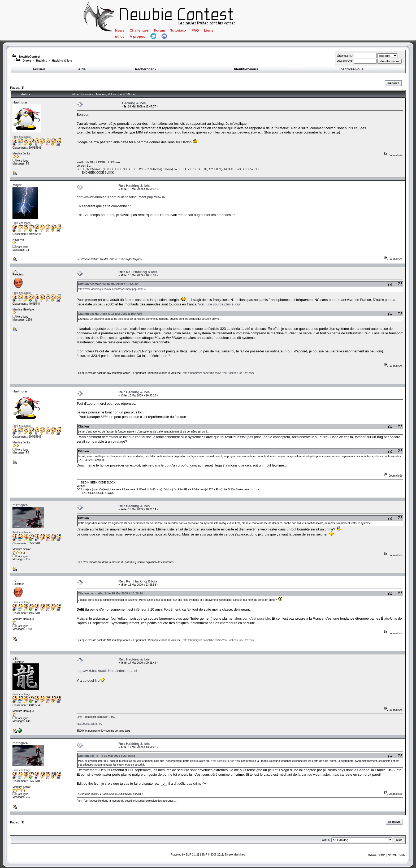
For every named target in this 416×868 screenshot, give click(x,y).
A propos (137, 36)
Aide (82, 69)
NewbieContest (30, 57)
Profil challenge (21, 137)
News (120, 30)
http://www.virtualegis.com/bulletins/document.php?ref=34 (121, 197)
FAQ (195, 30)
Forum (159, 30)
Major (17, 185)
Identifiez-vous (246, 69)
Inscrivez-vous (352, 69)
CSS (402, 855)
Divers (27, 61)
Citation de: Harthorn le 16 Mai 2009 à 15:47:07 (110, 314)
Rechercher (146, 69)
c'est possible (260, 618)
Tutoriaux (178, 30)
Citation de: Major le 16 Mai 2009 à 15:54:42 (108, 284)
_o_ (15, 271)
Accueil (38, 69)
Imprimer (393, 83)
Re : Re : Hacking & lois (138, 272)
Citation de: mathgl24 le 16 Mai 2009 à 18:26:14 (110, 593)
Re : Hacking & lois (134, 186)
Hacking (42, 61)
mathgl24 (20, 505)
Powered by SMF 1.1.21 (185, 855)
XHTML (392, 855)
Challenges (139, 30)
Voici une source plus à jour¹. (220, 304)
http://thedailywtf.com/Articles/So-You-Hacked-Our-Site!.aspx (218, 373)
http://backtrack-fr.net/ (89, 724)
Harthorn (20, 102)
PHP (382, 855)
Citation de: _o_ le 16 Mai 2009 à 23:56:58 (107, 756)
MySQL (372, 855)
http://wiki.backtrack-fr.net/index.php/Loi (107, 671)
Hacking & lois (62, 61)
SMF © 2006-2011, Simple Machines (223, 855)
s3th (16, 658)
